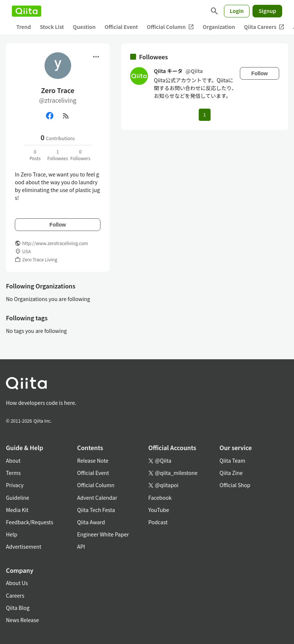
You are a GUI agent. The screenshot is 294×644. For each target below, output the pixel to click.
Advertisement (24, 546)
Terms (13, 473)
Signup (267, 11)
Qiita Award (91, 522)
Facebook (160, 498)
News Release (22, 620)
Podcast (158, 522)
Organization (219, 27)
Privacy (15, 485)
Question (84, 27)
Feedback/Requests (30, 522)
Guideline (18, 498)
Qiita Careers (264, 27)
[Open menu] (96, 57)
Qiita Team (232, 460)
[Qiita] (27, 11)
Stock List (52, 27)
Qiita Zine (231, 473)
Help (12, 534)
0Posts (35, 155)
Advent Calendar (97, 498)
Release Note (93, 460)
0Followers (80, 155)
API (81, 546)
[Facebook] (50, 116)
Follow (57, 225)
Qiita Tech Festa (96, 510)
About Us (17, 583)
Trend (24, 27)
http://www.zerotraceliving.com (55, 243)
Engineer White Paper (103, 534)
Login (237, 11)
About (13, 460)
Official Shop (235, 485)
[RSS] (66, 116)
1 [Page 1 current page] (204, 115)
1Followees (57, 155)
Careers (15, 595)
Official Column (170, 27)
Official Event (121, 27)
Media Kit (17, 510)
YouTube (159, 510)
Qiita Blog (18, 608)
